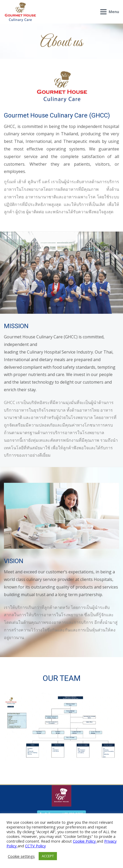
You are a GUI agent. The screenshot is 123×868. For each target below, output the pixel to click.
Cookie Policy (85, 841)
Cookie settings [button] (21, 856)
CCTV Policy (35, 846)
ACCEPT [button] (48, 856)
